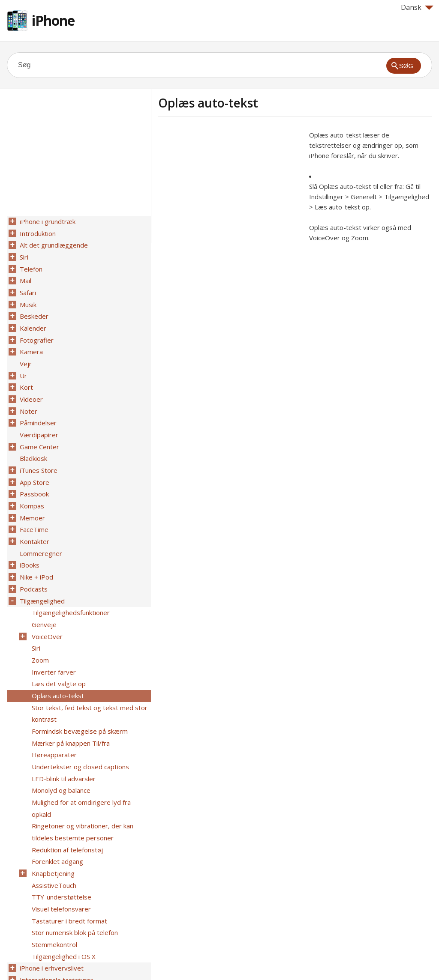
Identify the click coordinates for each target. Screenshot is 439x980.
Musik (27, 299)
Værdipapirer (38, 422)
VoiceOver (46, 611)
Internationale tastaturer (56, 923)
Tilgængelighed (41, 578)
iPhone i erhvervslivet (51, 912)
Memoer (32, 500)
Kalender (32, 322)
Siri (23, 255)
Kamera (30, 344)
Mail (25, 277)
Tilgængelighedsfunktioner (70, 589)
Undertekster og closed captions (80, 734)
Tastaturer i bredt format (69, 867)
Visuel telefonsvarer (60, 856)
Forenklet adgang (57, 812)
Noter (28, 400)
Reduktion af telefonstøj (66, 801)
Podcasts (33, 567)
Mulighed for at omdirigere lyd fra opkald (91, 767)
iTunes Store (38, 455)
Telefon (30, 266)
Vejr (25, 355)
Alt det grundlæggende (53, 244)
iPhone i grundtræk (47, 221)
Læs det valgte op (58, 656)
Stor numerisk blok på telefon (74, 878)
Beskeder (33, 311)
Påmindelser (37, 411)
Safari (27, 288)
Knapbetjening (52, 823)
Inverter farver (53, 645)
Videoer (30, 388)
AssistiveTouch (53, 834)
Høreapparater (53, 723)
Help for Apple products (38, 959)
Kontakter (34, 522)
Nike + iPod (36, 556)
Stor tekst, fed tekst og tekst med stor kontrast (89, 684)
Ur (23, 366)
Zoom (39, 633)
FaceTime (33, 511)
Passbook (33, 478)
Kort (26, 377)
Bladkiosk (33, 444)
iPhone (53, 20)
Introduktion (37, 233)
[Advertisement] (230, 190)
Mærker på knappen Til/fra (70, 711)
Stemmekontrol (54, 890)
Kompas (31, 489)
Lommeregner (40, 533)
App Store (34, 466)
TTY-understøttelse (61, 845)
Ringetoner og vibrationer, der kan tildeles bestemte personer (82, 784)
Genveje (43, 600)
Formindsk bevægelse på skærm (79, 700)
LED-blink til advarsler (63, 745)
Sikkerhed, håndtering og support (68, 934)
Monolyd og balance (60, 756)
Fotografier (36, 333)
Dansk (417, 7)
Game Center (39, 433)
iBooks (29, 544)
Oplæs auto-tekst (57, 667)
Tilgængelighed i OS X (63, 901)
